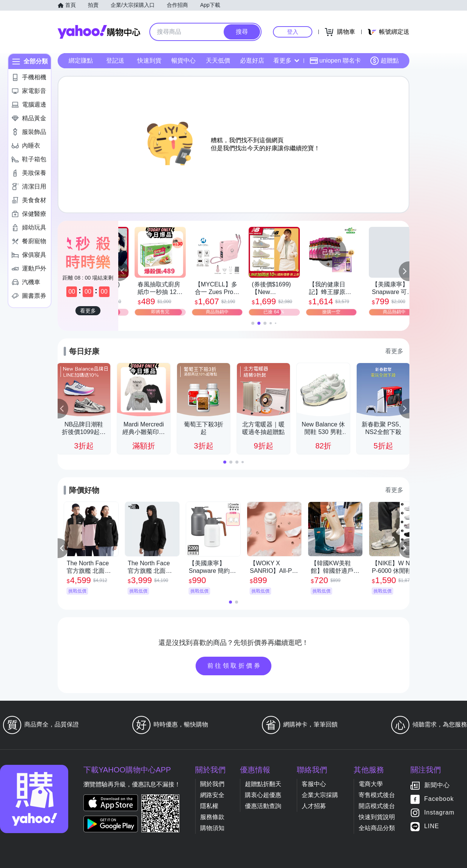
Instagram (439, 813)
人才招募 (314, 806)
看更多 (286, 61)
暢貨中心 (183, 61)
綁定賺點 (81, 61)
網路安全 (212, 795)
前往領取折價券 (235, 666)
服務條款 (212, 817)
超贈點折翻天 (263, 784)
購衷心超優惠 (263, 795)
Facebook (439, 799)
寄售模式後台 (377, 795)
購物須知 (212, 828)
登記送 (115, 61)
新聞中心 (437, 785)
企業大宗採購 (320, 795)
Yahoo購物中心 (99, 32)
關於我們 (212, 784)
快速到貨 (149, 61)
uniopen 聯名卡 (335, 61)
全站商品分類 (377, 828)
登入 (293, 32)
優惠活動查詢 (263, 806)
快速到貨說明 (377, 817)
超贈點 (384, 61)
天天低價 (218, 61)
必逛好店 (252, 61)
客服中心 (314, 784)
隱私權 (209, 806)
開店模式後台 (377, 806)
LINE (432, 826)
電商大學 (371, 784)
